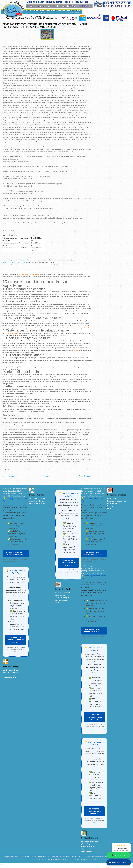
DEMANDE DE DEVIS (74, 12)
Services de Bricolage (117, 495)
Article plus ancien (85, 476)
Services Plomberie (90, 838)
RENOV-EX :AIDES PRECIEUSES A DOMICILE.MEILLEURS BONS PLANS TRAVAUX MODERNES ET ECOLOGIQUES (50, 857)
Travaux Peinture (37, 495)
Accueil (47, 476)
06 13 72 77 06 (119, 855)
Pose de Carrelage (11, 666)
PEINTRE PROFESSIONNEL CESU (45, 12)
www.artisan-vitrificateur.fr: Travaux (15, 262)
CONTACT (62, 11)
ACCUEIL (29, 11)
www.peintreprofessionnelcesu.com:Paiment (17, 260)
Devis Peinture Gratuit (119, 862)
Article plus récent (9, 476)
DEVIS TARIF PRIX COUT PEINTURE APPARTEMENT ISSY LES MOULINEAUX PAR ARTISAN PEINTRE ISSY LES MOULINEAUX (45, 25)
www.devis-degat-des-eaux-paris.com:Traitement (19, 265)
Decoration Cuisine (64, 589)
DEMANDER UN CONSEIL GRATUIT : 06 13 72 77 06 (14, 553)
